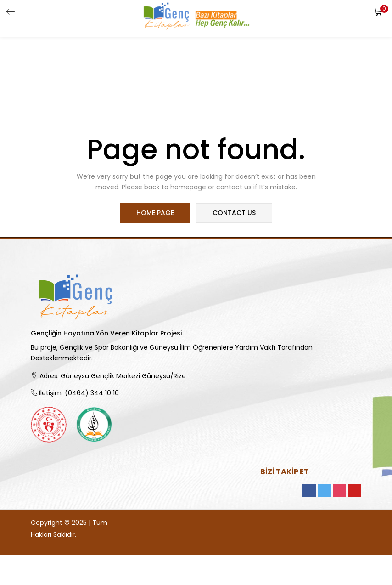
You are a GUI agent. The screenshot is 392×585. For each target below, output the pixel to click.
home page (156, 213)
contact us (234, 213)
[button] (378, 11)
